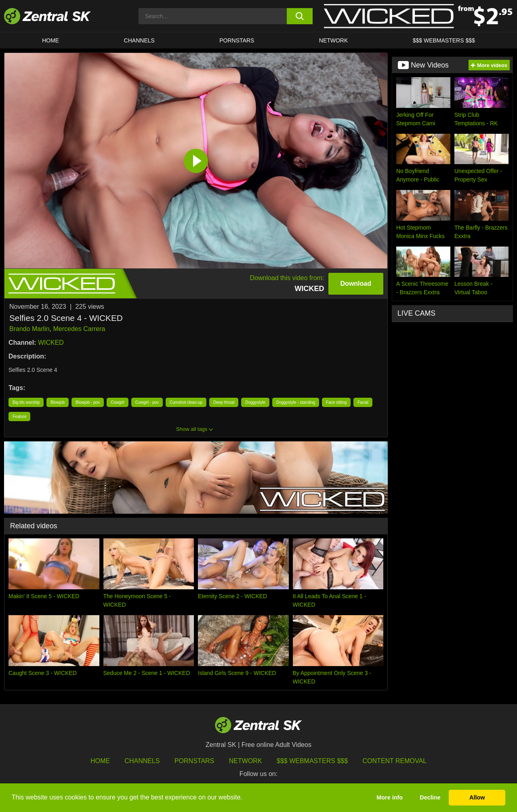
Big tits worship (26, 402)
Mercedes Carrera (79, 329)
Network (334, 40)
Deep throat (224, 402)
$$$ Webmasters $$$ (444, 40)
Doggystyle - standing (296, 402)
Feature (19, 417)
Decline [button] (430, 797)
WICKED (51, 343)
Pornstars (237, 40)
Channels (139, 40)
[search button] (300, 16)
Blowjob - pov (88, 402)
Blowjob (58, 402)
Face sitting (336, 402)
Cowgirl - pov (147, 402)
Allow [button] (477, 797)
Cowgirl (117, 402)
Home (50, 40)
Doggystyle (255, 402)
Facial (363, 402)
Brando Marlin (29, 329)
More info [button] (390, 797)
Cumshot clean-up (186, 402)
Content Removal (395, 761)
